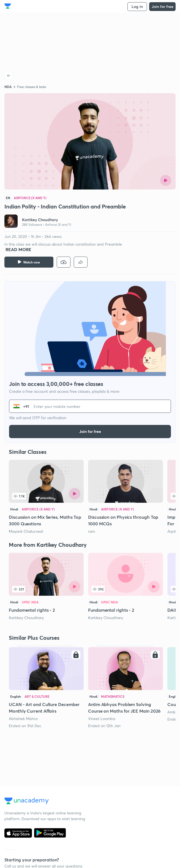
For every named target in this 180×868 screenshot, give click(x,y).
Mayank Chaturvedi (26, 531)
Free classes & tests (32, 87)
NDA (8, 87)
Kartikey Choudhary (26, 618)
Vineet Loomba (102, 719)
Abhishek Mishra (23, 719)
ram (92, 531)
